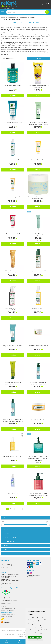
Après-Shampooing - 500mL (13, 86)
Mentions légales (6, 604)
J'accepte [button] (31, 637)
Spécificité (7, 546)
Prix (5, 518)
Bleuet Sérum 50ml (13, 493)
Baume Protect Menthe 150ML (13, 123)
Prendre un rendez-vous (8, 599)
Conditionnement (9, 541)
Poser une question (7, 583)
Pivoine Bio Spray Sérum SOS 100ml (13, 309)
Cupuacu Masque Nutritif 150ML (38, 345)
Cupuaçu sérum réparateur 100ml (38, 271)
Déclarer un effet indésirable (9, 601)
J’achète (13, 96)
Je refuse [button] (38, 637)
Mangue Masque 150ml (38, 419)
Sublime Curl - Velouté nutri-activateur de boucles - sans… (38, 383)
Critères (6, 529)
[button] (13, 58)
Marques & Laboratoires (33, 575)
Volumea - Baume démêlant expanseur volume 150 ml (13, 383)
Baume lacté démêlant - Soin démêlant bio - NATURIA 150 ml (38, 124)
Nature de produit (9, 537)
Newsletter (30, 577)
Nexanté (14, 635)
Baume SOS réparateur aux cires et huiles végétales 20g (38, 198)
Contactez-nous (6, 597)
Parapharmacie (12, 18)
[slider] (3, 525)
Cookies (4, 607)
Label (5, 550)
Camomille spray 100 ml (38, 308)
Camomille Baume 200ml (38, 160)
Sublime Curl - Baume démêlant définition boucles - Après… (13, 346)
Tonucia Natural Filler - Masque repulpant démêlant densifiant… (38, 494)
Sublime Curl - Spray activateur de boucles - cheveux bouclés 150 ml (13, 420)
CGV (2, 602)
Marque (6, 533)
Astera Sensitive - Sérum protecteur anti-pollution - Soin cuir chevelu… (38, 235)
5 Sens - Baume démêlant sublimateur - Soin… (13, 272)
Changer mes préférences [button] (36, 640)
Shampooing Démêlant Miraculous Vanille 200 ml (38, 87)
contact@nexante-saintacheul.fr (10, 581)
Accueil (3, 18)
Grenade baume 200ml (13, 234)
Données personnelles (7, 605)
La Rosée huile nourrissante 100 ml (13, 456)
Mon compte (5, 585)
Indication (12, 554)
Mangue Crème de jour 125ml (13, 197)
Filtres (38, 58)
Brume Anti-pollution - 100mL (13, 160)
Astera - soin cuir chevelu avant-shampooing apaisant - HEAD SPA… (38, 457)
